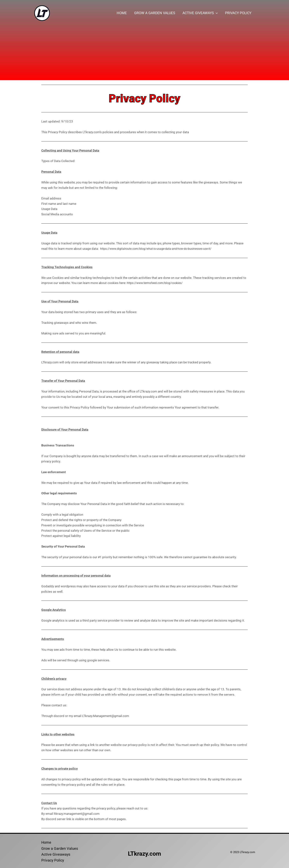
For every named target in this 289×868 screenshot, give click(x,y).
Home (123, 13)
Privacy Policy (238, 13)
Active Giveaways (201, 13)
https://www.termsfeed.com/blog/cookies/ (157, 283)
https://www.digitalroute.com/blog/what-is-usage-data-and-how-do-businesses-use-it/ (161, 249)
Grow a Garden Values (156, 13)
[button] (216, 13)
